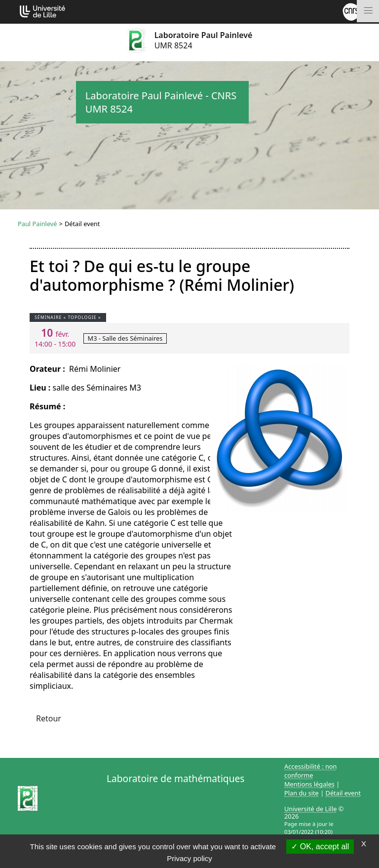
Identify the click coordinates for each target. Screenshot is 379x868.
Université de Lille (310, 809)
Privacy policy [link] (189, 858)
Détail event (343, 793)
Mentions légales (309, 784)
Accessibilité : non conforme (311, 771)
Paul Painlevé (38, 224)
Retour (49, 718)
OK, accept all (320, 847)
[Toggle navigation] (368, 11)
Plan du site (302, 793)
